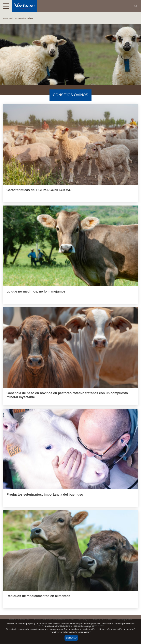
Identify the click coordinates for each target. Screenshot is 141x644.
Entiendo (71, 638)
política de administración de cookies (71, 632)
